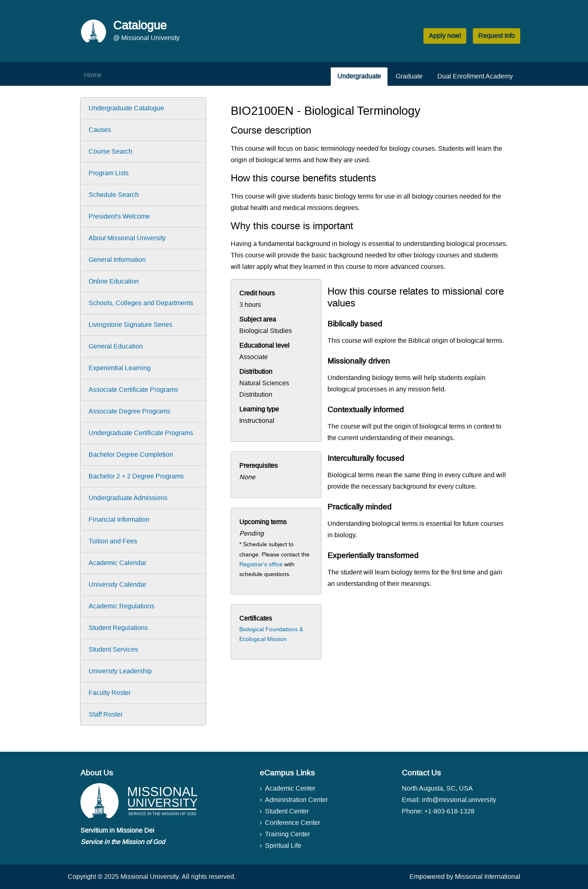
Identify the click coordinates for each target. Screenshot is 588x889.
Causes (100, 130)
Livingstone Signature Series (130, 325)
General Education (116, 346)
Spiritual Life (283, 845)
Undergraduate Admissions (128, 498)
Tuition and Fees (113, 541)
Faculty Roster (110, 693)
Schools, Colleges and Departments (141, 303)
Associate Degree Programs (129, 411)
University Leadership (120, 671)
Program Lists (109, 173)
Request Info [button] (497, 36)
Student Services (113, 649)
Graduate (409, 76)
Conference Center (293, 823)
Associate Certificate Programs (133, 390)
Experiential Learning (120, 368)
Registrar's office (261, 564)
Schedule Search (114, 195)
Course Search (110, 151)
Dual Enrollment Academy (475, 76)
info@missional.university (459, 800)
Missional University (149, 877)
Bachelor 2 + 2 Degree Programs (136, 476)
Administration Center (296, 800)
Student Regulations (118, 628)
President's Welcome (119, 216)
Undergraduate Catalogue (126, 108)
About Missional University (127, 238)
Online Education (114, 281)
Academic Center (290, 788)
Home (93, 75)
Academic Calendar (117, 563)
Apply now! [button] (445, 36)
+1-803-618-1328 (449, 811)
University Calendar (117, 584)
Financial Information (119, 519)
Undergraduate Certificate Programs (141, 433)
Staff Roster (106, 714)
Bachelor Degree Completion (131, 455)
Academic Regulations (121, 606)
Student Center (287, 811)
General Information (117, 260)
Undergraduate (359, 76)
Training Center (287, 834)
